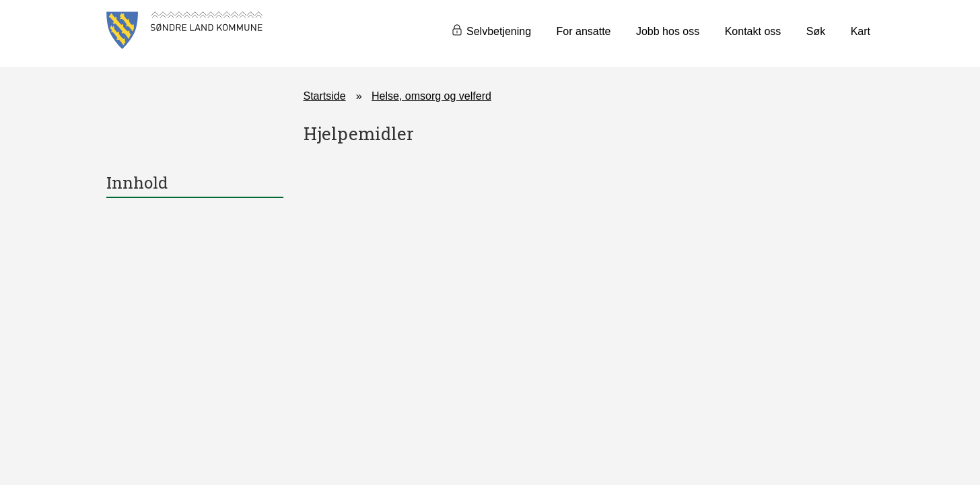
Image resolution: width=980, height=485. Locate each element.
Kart (861, 31)
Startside (325, 96)
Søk (816, 31)
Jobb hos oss (668, 31)
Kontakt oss (753, 31)
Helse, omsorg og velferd (431, 96)
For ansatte (584, 31)
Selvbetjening (499, 31)
